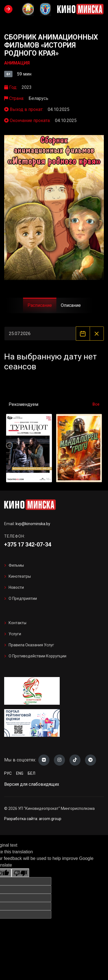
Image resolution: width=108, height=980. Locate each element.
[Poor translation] (20, 873)
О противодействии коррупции (37, 656)
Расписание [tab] (40, 305)
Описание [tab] (71, 305)
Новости (16, 587)
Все (96, 404)
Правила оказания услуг (31, 645)
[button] (99, 445)
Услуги (15, 634)
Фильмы (16, 565)
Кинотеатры (20, 576)
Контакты (17, 623)
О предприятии (23, 598)
